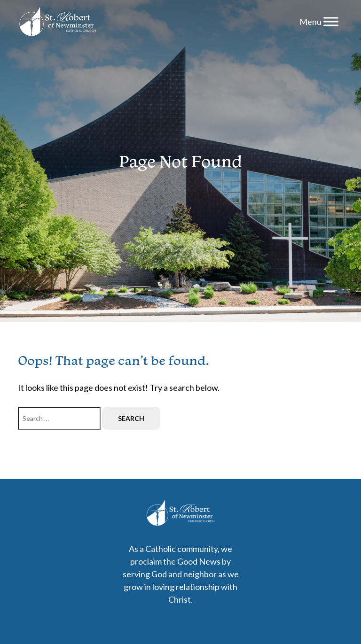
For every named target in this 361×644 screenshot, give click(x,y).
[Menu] (331, 21)
